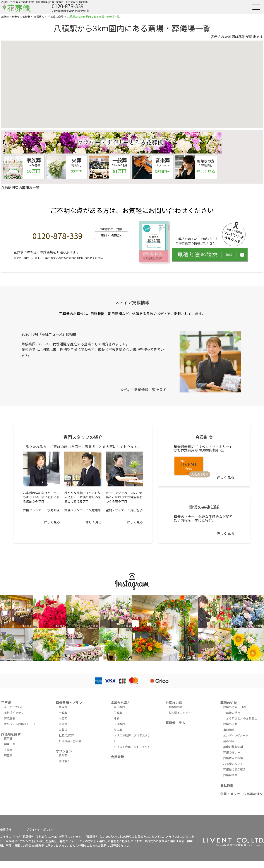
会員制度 (229, 741)
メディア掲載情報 (132, 302)
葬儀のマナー (232, 752)
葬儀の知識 (229, 703)
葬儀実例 (10, 718)
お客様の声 (174, 703)
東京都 (8, 738)
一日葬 (63, 718)
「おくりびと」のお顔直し (240, 718)
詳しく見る (52, 522)
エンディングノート (236, 735)
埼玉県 (8, 755)
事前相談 (229, 730)
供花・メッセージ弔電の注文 (242, 794)
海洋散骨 (64, 761)
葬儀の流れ (230, 724)
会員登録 (117, 757)
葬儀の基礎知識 (233, 747)
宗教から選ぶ (121, 703)
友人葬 (118, 730)
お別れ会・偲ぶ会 (70, 741)
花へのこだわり (14, 707)
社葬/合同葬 (66, 735)
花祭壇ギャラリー (15, 713)
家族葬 (63, 707)
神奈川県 (10, 744)
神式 (117, 718)
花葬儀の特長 (232, 713)
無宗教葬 (119, 707)
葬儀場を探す (11, 734)
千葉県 (8, 750)
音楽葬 (63, 755)
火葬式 (63, 730)
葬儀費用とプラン (69, 703)
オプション (64, 751)
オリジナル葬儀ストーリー (21, 724)
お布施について (233, 764)
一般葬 (63, 713)
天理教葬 (119, 724)
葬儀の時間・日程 (235, 707)
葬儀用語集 (230, 775)
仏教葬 (118, 713)
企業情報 (6, 830)
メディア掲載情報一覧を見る (143, 390)
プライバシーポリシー (40, 830)
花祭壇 (6, 703)
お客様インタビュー (181, 713)
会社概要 (227, 785)
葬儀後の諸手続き (235, 769)
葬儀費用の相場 (233, 758)
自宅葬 (63, 724)
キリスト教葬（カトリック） (132, 747)
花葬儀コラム (175, 723)
